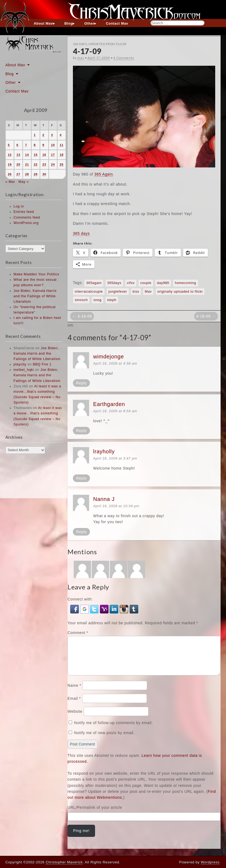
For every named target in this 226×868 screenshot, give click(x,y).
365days (114, 283)
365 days (81, 233)
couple (146, 283)
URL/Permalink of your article (95, 814)
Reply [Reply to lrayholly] (81, 478)
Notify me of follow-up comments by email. (114, 729)
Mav (148, 292)
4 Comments (124, 58)
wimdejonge (109, 357)
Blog (69, 24)
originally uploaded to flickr (180, 292)
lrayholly (104, 451)
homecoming (185, 283)
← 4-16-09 (82, 316)
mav (81, 58)
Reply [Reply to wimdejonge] (81, 383)
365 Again (104, 174)
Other (89, 24)
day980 (163, 283)
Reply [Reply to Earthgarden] (81, 431)
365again (94, 283)
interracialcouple (89, 292)
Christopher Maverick (64, 862)
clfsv (131, 283)
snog (97, 300)
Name (74, 692)
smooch (81, 300)
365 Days (80, 44)
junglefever (118, 292)
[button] (75, 609)
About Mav (43, 24)
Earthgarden (109, 404)
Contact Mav (117, 24)
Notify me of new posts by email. (104, 739)
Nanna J (104, 499)
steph (112, 300)
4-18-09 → (206, 316)
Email (74, 705)
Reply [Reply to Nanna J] (81, 532)
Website (75, 718)
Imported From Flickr (108, 44)
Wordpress (210, 862)
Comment (78, 633)
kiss (136, 292)
